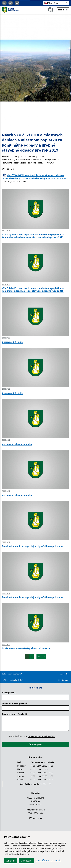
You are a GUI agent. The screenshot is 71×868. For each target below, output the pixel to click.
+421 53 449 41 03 (36, 813)
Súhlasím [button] (10, 861)
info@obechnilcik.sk (36, 810)
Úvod (5, 156)
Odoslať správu (36, 744)
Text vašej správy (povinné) (14, 714)
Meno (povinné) (9, 693)
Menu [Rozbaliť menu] (63, 9)
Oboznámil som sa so (32, 736)
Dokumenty (32, 156)
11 (39, 657)
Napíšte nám (63, 680)
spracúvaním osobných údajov (42, 736)
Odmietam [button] (27, 861)
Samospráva (18, 156)
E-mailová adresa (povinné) (15, 703)
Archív (43, 156)
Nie (67, 674)
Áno (62, 674)
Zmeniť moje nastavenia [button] (49, 861)
